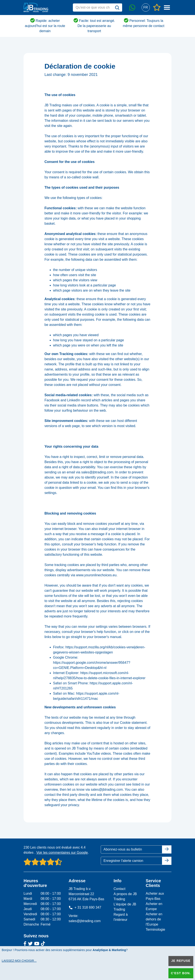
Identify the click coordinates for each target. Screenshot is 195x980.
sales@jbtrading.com (85, 921)
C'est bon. (181, 973)
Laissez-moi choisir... (19, 961)
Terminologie (155, 930)
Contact (119, 889)
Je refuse (181, 961)
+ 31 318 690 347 (85, 907)
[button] (146, 8)
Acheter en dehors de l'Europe (154, 919)
